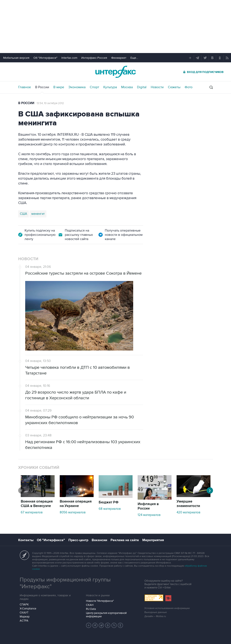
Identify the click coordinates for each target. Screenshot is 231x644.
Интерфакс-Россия (94, 58)
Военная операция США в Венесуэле (37, 504)
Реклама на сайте (125, 540)
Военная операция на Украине (76, 504)
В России (42, 87)
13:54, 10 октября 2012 (50, 103)
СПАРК (24, 605)
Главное (25, 87)
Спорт (94, 87)
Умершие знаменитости (188, 504)
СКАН (90, 605)
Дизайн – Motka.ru (155, 616)
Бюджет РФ (109, 502)
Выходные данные (156, 612)
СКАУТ (24, 613)
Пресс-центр (78, 540)
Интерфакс (116, 72)
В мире (59, 87)
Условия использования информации (167, 608)
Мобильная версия (16, 58)
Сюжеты (174, 87)
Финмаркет (119, 58)
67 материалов (32, 512)
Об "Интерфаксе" (45, 58)
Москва (127, 87)
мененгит (38, 214)
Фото (189, 87)
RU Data (91, 609)
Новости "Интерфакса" (100, 601)
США (24, 214)
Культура (110, 87)
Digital (142, 87)
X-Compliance (28, 609)
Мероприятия (153, 540)
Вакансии (99, 540)
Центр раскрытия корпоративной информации (106, 615)
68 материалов (110, 509)
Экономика (77, 87)
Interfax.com (69, 58)
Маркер (25, 617)
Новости (157, 87)
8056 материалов (73, 512)
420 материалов (188, 512)
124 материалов (149, 515)
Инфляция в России (148, 506)
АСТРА (24, 621)
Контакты (26, 540)
